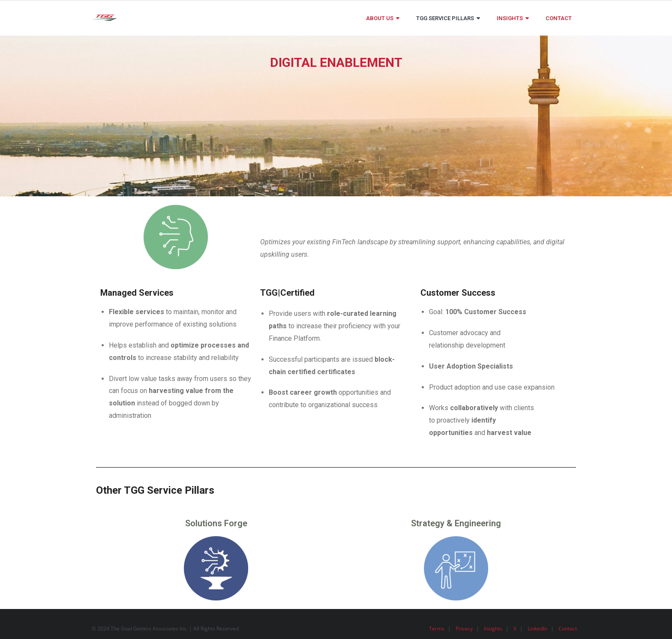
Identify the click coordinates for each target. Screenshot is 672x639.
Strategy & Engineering (456, 523)
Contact (568, 628)
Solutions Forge (216, 523)
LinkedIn (537, 628)
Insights (493, 628)
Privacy (464, 628)
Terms (437, 628)
